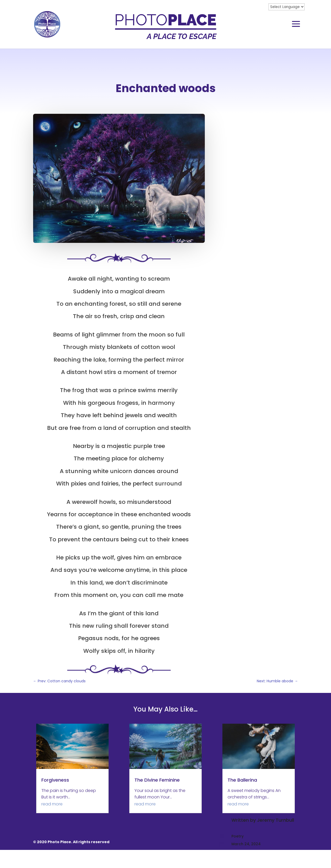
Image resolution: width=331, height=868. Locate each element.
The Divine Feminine (157, 798)
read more (52, 822)
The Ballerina (242, 798)
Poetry (238, 140)
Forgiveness (55, 798)
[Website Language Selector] (287, 7)
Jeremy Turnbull (276, 125)
